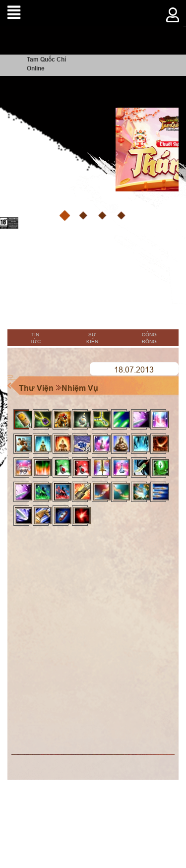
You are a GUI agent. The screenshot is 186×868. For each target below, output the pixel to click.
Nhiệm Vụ (80, 388)
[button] (64, 216)
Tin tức (35, 338)
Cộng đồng (149, 338)
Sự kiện (92, 338)
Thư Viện (36, 388)
